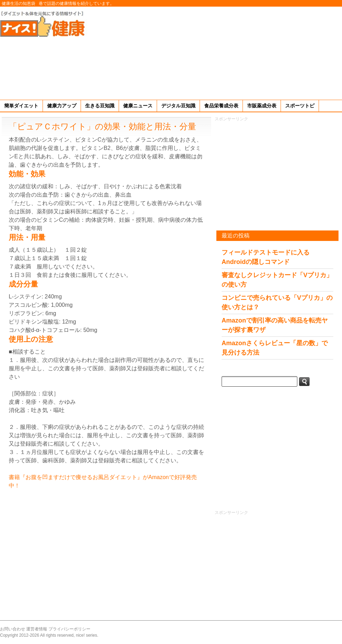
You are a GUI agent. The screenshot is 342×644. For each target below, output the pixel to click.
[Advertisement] (293, 52)
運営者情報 (37, 629)
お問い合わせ (13, 629)
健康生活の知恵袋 (18, 3)
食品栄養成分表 (221, 106)
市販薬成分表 (262, 106)
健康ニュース (138, 106)
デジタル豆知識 (178, 106)
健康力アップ (62, 106)
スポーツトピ (300, 106)
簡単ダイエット (21, 106)
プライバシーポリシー (69, 629)
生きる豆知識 (100, 106)
